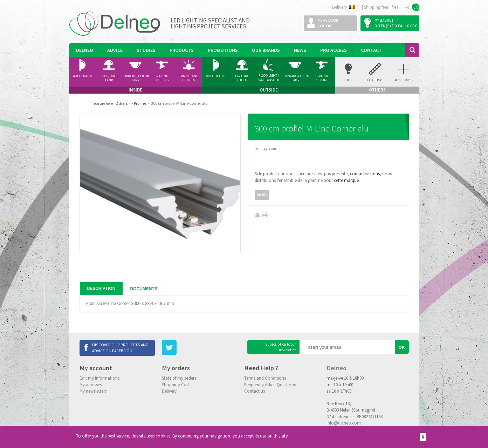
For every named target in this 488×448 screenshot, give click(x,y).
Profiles (140, 103)
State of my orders (179, 378)
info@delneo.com (344, 423)
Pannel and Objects (189, 78)
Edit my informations (99, 378)
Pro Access (334, 50)
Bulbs (348, 80)
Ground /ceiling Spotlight (162, 78)
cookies (163, 436)
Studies (146, 50)
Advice (115, 50)
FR (407, 7)
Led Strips (375, 80)
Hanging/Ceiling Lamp (136, 78)
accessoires (404, 80)
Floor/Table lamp (109, 78)
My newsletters (93, 391)
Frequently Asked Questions (270, 385)
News (300, 50)
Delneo (85, 50)
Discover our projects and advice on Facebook (120, 348)
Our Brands (266, 50)
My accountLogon (329, 23)
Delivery (169, 391)
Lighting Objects (242, 78)
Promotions (223, 50)
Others (121, 103)
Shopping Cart (176, 385)
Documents (144, 289)
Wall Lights (82, 76)
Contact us (255, 391)
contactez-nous (365, 174)
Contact (371, 50)
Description (101, 289)
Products (182, 50)
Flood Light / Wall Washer (269, 78)
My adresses (91, 385)
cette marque (346, 180)
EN (416, 7)
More (262, 195)
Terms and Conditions (265, 378)
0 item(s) (383, 26)
